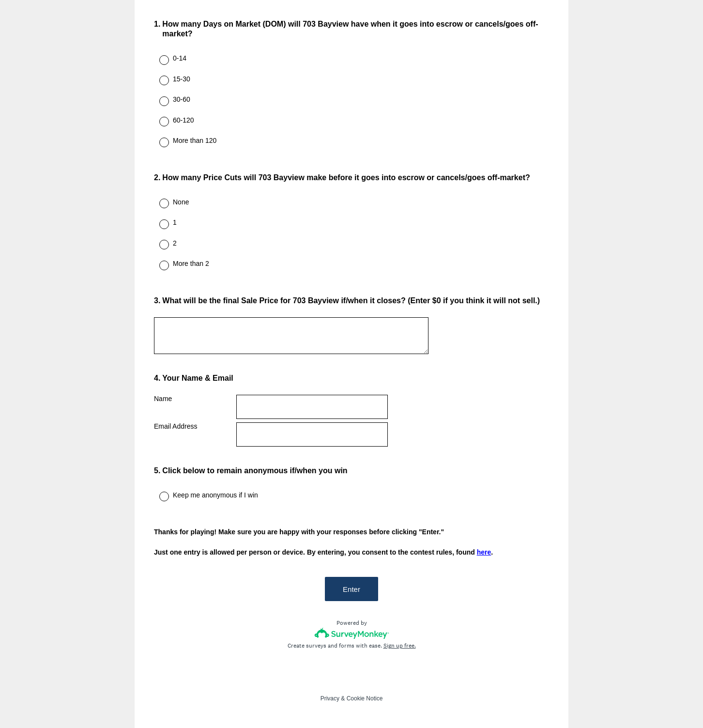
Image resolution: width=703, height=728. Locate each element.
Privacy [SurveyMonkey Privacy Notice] (330, 698)
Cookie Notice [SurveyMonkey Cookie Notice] (365, 698)
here (484, 552)
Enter (351, 589)
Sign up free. (400, 646)
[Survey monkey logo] (352, 633)
